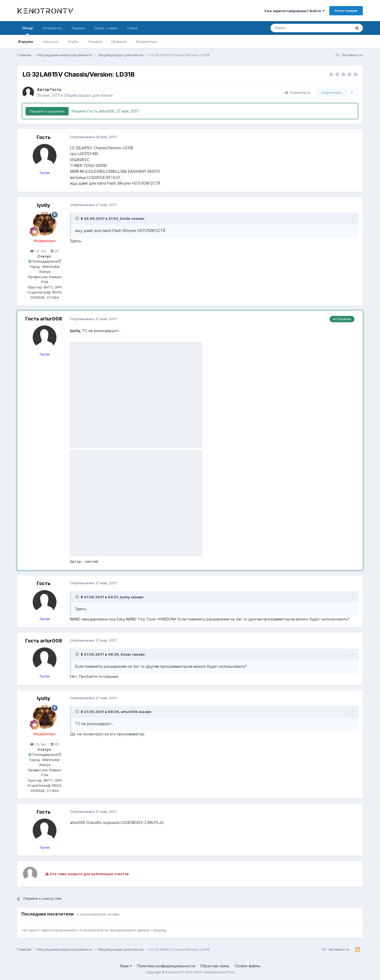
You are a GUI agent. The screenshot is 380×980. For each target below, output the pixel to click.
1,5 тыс (38, 251)
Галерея (95, 41)
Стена (132, 28)
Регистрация (346, 11)
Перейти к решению (47, 111)
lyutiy (44, 205)
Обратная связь (215, 966)
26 (55, 251)
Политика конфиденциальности (166, 966)
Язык (126, 966)
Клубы (73, 41)
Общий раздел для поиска (88, 95)
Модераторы (147, 41)
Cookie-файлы (247, 966)
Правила (119, 41)
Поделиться (297, 92)
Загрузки (51, 41)
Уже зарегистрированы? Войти (294, 11)
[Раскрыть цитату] (78, 218)
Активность (52, 28)
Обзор (27, 30)
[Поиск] (299, 28)
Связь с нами (106, 28)
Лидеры (78, 28)
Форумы (26, 41)
